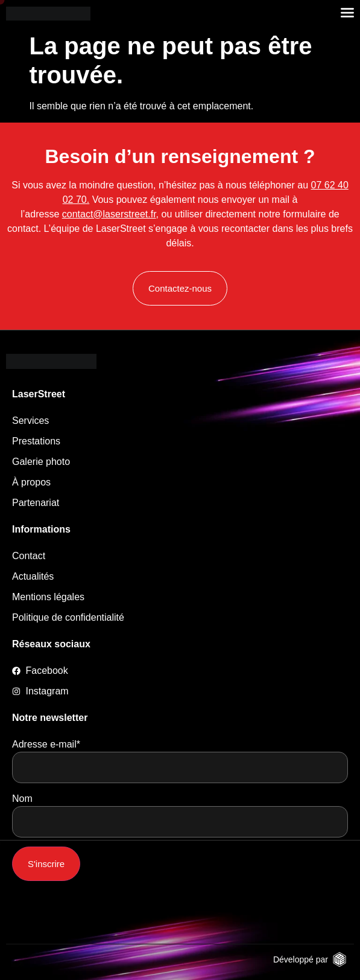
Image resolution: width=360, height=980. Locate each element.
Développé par (301, 959)
